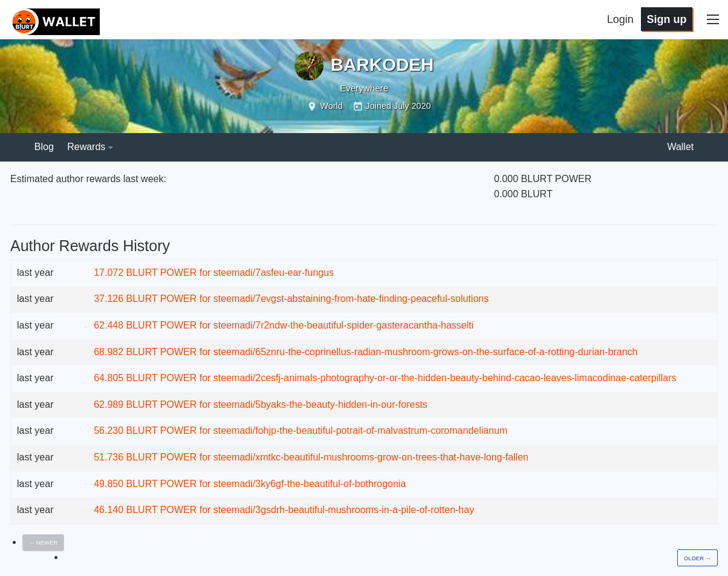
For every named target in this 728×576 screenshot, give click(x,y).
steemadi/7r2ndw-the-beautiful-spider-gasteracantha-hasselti (343, 325)
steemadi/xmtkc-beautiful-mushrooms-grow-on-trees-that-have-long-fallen (371, 457)
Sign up (666, 19)
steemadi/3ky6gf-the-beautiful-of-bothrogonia (310, 484)
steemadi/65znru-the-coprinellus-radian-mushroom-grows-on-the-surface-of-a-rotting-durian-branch (426, 352)
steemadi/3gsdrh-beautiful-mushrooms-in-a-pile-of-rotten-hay (344, 510)
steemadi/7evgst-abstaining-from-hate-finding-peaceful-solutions (351, 299)
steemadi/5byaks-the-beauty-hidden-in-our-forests (320, 404)
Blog (44, 147)
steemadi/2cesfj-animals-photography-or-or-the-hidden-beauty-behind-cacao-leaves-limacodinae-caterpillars (445, 378)
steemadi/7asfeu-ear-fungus (274, 273)
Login (620, 19)
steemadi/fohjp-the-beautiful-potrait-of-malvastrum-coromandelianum (360, 430)
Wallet (680, 147)
